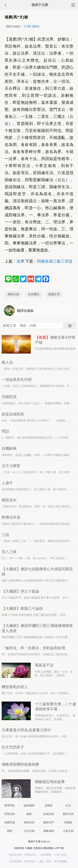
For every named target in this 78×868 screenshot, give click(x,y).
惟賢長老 (29, 822)
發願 (10, 831)
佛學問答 (10, 805)
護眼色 (36, 26)
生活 (68, 805)
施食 (29, 814)
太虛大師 (68, 831)
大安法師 (29, 831)
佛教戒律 (49, 831)
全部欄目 (34, 294)
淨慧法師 (10, 814)
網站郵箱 (48, 848)
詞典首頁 (19, 848)
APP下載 (59, 848)
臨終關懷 (29, 805)
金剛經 (49, 805)
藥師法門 (49, 822)
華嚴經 (68, 822)
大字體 (27, 26)
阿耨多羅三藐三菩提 (55, 261)
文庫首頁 (38, 848)
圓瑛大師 (68, 814)
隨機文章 (54, 294)
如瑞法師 (49, 814)
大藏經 (28, 848)
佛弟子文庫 (40, 5)
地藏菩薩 (10, 822)
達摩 (20, 261)
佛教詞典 (13, 294)
